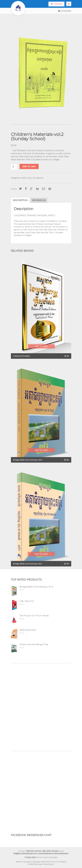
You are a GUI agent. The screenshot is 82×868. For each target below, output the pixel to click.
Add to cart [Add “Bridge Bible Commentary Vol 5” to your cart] (41, 450)
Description (20, 200)
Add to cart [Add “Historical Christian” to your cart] (41, 346)
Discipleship (38, 178)
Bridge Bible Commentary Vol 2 (28, 564)
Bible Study (27, 178)
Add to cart (29, 166)
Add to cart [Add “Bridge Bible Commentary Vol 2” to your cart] (41, 554)
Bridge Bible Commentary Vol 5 (28, 460)
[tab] (20, 200)
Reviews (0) (39, 200)
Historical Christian (22, 356)
